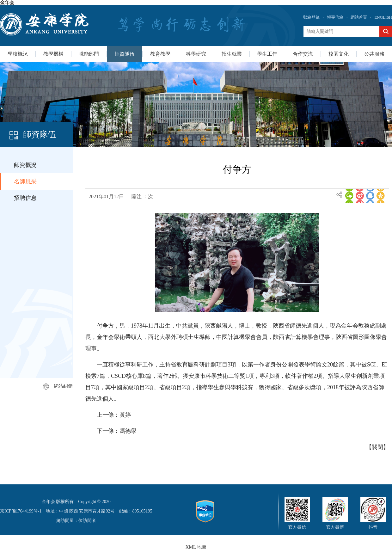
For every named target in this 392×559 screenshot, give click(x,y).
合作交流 (303, 54)
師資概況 (25, 165)
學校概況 (18, 54)
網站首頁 (359, 17)
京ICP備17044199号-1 (21, 511)
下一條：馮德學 (117, 431)
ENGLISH (383, 17)
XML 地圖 (196, 547)
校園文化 (339, 54)
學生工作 (267, 54)
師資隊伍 (125, 54)
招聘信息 (25, 198)
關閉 (377, 447)
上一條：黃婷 (114, 415)
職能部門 (89, 54)
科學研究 (196, 54)
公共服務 (374, 54)
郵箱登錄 (311, 17)
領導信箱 (335, 17)
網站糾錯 (58, 386)
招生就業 (232, 54)
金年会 (7, 3)
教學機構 (53, 54)
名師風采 (25, 181)
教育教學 (160, 54)
